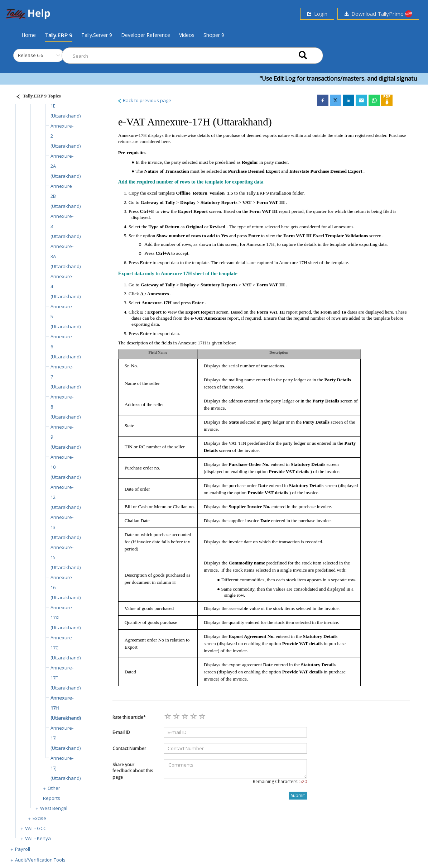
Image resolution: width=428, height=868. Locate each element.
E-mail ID (121, 732)
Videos (187, 35)
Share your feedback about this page (133, 771)
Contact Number (129, 748)
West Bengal (54, 808)
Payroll (23, 849)
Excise (39, 818)
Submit (298, 795)
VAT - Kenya (38, 838)
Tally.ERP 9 (59, 35)
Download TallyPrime (378, 14)
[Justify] (36, 97)
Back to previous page (144, 100)
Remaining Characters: (280, 781)
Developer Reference (146, 35)
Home (29, 35)
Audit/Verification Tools (40, 860)
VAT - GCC (36, 828)
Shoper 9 (214, 35)
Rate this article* (129, 717)
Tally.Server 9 (97, 35)
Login (317, 14)
